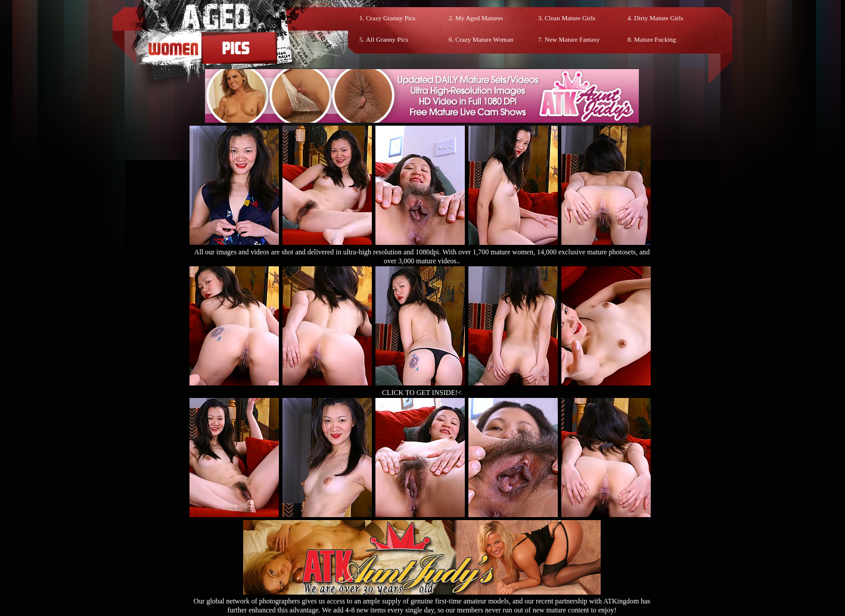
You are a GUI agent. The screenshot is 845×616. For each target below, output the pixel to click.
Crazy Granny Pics (391, 18)
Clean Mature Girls (570, 18)
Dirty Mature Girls (658, 18)
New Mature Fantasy (572, 39)
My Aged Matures (479, 18)
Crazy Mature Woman (484, 39)
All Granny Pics (387, 39)
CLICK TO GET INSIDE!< (422, 393)
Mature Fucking (655, 39)
